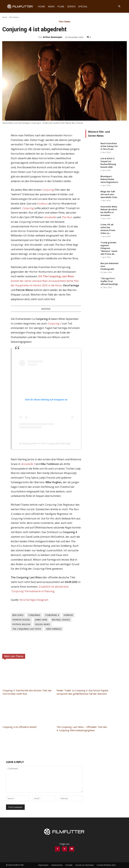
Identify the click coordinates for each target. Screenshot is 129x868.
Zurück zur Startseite (85, 865)
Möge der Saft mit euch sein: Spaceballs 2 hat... (109, 194)
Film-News (14, 17)
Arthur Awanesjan (53, 37)
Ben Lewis (18, 615)
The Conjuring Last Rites (27, 629)
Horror (68, 615)
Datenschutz (57, 865)
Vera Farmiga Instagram (34, 600)
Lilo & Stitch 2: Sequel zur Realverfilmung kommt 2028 (108, 163)
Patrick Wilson (21, 624)
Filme (61, 6)
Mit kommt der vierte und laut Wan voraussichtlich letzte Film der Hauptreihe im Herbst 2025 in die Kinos (45, 281)
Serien (71, 6)
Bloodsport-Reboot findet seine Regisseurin (109, 179)
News (51, 6)
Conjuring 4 (52, 615)
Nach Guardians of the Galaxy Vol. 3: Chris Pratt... (109, 146)
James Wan (41, 620)
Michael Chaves (61, 620)
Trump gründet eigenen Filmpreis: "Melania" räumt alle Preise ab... (109, 248)
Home (41, 6)
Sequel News (42, 624)
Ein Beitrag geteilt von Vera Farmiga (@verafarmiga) (45, 443)
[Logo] (21, 6)
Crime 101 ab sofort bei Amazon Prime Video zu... (108, 229)
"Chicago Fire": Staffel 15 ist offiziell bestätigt (109, 281)
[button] (119, 6)
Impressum (43, 865)
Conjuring (34, 615)
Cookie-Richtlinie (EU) (106, 865)
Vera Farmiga (54, 629)
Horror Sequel (21, 620)
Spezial (83, 6)
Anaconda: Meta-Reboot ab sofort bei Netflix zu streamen (109, 211)
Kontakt (69, 865)
